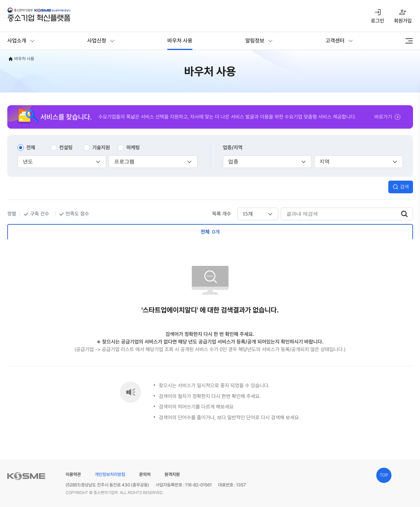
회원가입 (403, 21)
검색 (404, 187)
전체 (31, 148)
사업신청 (97, 41)
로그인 (378, 21)
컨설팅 (66, 148)
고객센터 (335, 41)
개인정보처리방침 (110, 474)
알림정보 (255, 41)
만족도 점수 (77, 214)
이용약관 (73, 474)
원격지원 (172, 474)
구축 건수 (40, 214)
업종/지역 (233, 148)
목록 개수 (222, 214)
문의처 (145, 474)
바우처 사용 (180, 41)
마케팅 (133, 148)
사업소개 (17, 41)
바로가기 (383, 117)
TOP (384, 475)
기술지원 (101, 148)
